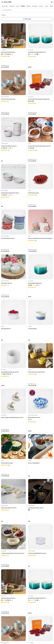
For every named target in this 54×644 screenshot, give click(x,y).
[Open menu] (2, 2)
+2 (39, 54)
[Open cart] (52, 2)
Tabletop (29, 6)
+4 (39, 285)
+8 (12, 54)
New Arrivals (5, 6)
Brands (18, 6)
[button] (2, 54)
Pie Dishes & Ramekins (6, 10)
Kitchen (23, 6)
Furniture (41, 6)
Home (47, 6)
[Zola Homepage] (8, 2)
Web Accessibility (0, 0)
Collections (12, 6)
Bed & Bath (35, 6)
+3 (12, 148)
